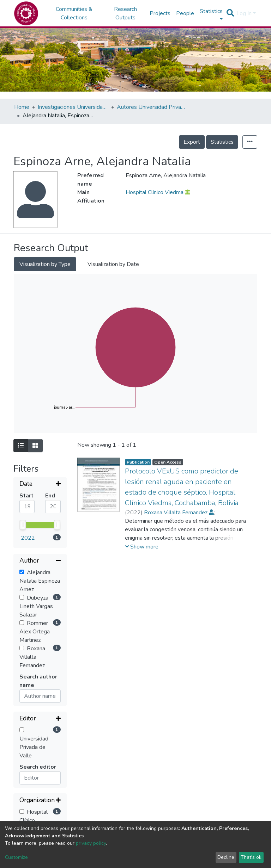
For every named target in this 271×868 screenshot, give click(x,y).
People (185, 13)
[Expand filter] (40, 484)
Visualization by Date (113, 264)
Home (22, 107)
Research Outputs (125, 13)
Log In (244, 13)
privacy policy (91, 843)
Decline (226, 857)
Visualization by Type (45, 264)
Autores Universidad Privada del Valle (152, 107)
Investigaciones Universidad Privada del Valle (73, 107)
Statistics (222, 142)
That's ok (251, 857)
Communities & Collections (74, 13)
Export (192, 142)
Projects (160, 13)
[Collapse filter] (40, 505)
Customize (16, 857)
